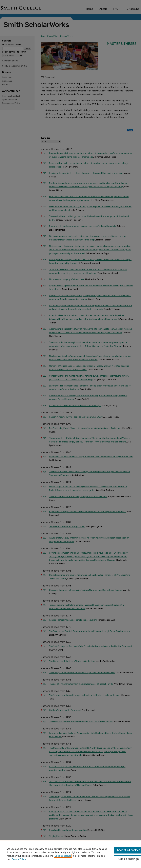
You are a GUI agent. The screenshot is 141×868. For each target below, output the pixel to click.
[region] (70, 854)
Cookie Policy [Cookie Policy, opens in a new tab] (19, 859)
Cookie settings (63, 856)
